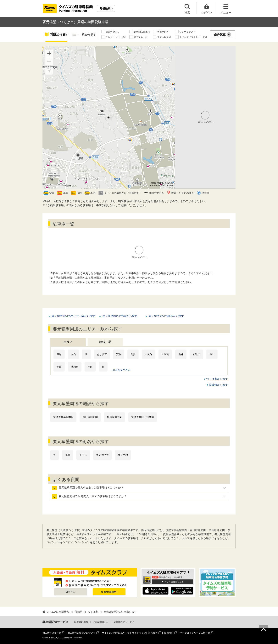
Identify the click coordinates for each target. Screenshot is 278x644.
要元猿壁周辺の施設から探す (120, 316)
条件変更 (223, 34)
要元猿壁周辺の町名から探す (166, 316)
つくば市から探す (217, 379)
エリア (68, 342)
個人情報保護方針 (52, 633)
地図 (59, 35)
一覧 (87, 35)
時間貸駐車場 (81, 622)
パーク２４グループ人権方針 (195, 633)
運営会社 (153, 633)
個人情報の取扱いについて (81, 633)
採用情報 (169, 633)
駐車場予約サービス (124, 622)
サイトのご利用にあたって (116, 633)
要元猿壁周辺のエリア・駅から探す (73, 316)
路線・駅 (105, 342)
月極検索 (105, 8)
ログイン (70, 592)
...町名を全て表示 (120, 370)
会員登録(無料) (109, 592)
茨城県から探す (218, 385)
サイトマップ (139, 633)
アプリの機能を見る (174, 582)
